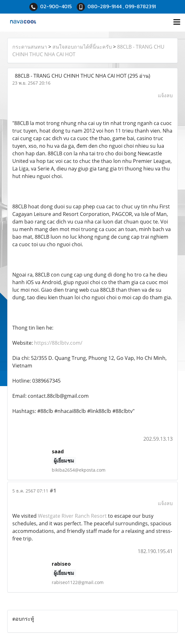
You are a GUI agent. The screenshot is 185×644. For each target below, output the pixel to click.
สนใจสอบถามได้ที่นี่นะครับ (82, 47)
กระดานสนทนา (30, 47)
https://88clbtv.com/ (58, 343)
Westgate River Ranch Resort (72, 516)
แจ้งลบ (165, 95)
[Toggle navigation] (177, 22)
